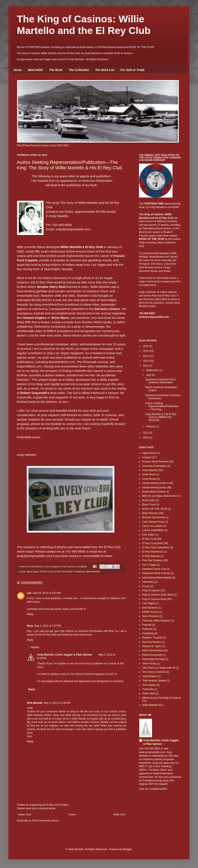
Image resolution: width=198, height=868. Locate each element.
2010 (146, 438)
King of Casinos (151, 590)
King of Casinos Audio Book (158, 595)
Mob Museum (150, 608)
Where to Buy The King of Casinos (162, 698)
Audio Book (149, 474)
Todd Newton (150, 676)
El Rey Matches (151, 556)
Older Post (119, 815)
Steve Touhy (149, 664)
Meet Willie (35, 70)
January (151, 426)
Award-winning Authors (155, 483)
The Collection (79, 70)
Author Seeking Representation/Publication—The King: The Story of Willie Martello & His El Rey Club (70, 165)
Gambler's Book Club (154, 569)
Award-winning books (154, 487)
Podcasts (147, 629)
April (149, 375)
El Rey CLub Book (64, 572)
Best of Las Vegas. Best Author (160, 496)
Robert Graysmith (152, 655)
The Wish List (105, 70)
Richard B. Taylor (152, 646)
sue (29, 593)
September (153, 370)
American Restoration (154, 466)
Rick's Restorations (153, 650)
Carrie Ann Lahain (152, 526)
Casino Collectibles (153, 530)
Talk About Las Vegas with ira (159, 668)
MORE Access (150, 612)
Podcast (147, 625)
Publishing (79, 572)
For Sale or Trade (132, 70)
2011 (146, 433)
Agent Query (33, 572)
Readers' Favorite (152, 638)
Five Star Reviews (152, 560)
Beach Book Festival (154, 492)
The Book (56, 70)
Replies (35, 648)
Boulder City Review (154, 517)
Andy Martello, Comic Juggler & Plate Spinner (65, 655)
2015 (146, 351)
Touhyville (148, 689)
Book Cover (149, 505)
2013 (146, 361)
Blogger (127, 849)
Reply (30, 614)
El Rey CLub (47, 572)
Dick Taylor (148, 535)
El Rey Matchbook (152, 552)
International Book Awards (157, 578)
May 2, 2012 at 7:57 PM (48, 626)
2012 (146, 366)
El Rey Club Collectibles (156, 548)
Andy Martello (150, 470)
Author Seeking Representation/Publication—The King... (162, 406)
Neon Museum (150, 616)
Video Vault (148, 693)
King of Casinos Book (154, 599)
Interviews (148, 582)
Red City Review (152, 642)
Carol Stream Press (153, 522)
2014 (146, 356)
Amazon (147, 457)
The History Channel (154, 672)
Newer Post (24, 815)
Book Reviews (150, 513)
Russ (30, 626)
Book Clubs (149, 500)
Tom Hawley (149, 685)
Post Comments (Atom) (45, 821)
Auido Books (149, 479)
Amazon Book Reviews (155, 462)
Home (18, 70)
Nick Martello (35, 703)
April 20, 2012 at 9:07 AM (47, 593)
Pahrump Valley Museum (156, 621)
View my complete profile (153, 789)
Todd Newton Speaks (154, 681)
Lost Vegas (148, 603)
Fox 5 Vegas (149, 565)
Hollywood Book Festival (156, 573)
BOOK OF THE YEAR (155, 509)
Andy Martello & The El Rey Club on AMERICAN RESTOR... (161, 417)
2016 (146, 346)
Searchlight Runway (153, 659)
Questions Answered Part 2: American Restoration (161, 381)
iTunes (146, 586)
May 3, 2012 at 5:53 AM (57, 703)
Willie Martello (93, 572)
